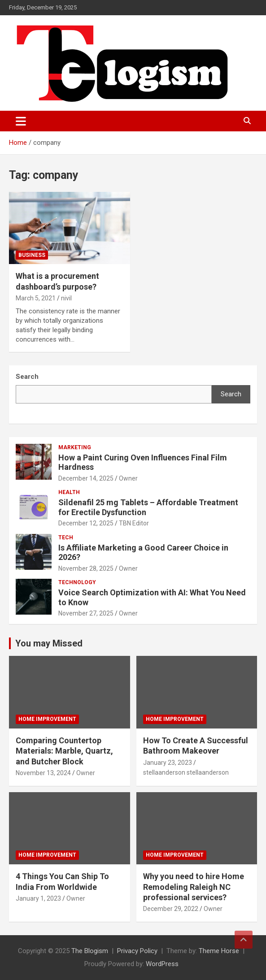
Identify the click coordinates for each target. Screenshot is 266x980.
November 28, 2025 (86, 568)
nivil (66, 298)
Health (69, 492)
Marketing (75, 447)
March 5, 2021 (36, 298)
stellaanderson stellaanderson (186, 772)
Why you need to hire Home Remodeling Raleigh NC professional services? (194, 887)
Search (231, 394)
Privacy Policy (137, 951)
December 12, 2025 (86, 523)
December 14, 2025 (86, 478)
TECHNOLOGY (77, 582)
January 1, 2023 (38, 898)
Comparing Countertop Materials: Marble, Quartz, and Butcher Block (64, 751)
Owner (128, 478)
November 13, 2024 (43, 773)
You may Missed (49, 643)
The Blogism (90, 951)
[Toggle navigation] (21, 121)
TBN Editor (134, 523)
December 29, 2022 (171, 909)
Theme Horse (219, 951)
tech (66, 538)
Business (32, 255)
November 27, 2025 (86, 613)
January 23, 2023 (168, 763)
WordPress (162, 964)
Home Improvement (47, 719)
